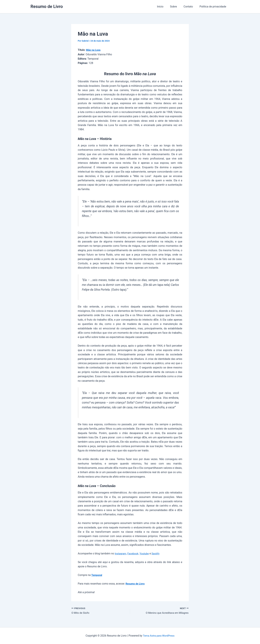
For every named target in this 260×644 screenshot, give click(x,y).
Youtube (146, 554)
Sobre (177, 7)
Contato (190, 7)
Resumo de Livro (47, 6)
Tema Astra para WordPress (159, 636)
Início (165, 7)
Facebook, (134, 554)
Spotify (157, 554)
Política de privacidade (213, 7)
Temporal (97, 575)
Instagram (121, 554)
